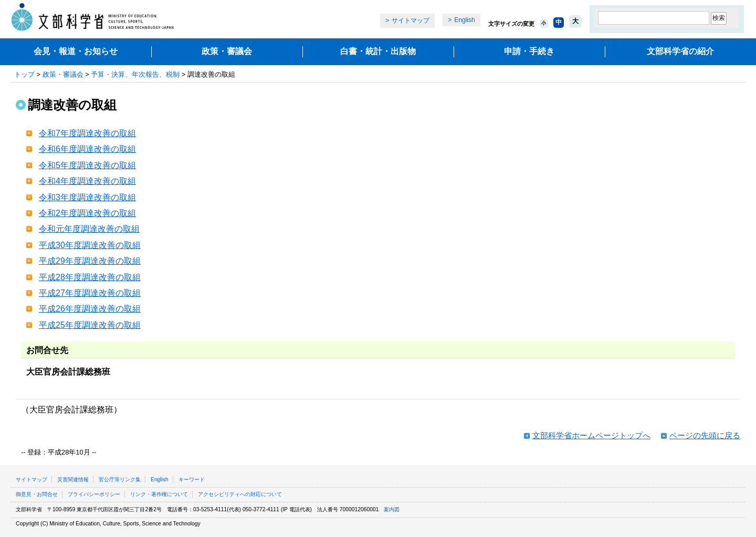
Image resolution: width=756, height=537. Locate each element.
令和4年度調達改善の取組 (87, 181)
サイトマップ (411, 20)
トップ (24, 74)
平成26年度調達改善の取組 (90, 309)
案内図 (392, 509)
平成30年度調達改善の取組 (90, 245)
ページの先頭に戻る (705, 435)
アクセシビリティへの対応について (240, 494)
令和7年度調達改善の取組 (87, 133)
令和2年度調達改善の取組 (87, 213)
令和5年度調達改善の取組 (87, 165)
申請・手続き (529, 51)
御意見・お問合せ (37, 494)
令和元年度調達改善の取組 (89, 229)
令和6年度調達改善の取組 (87, 149)
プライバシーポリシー (94, 494)
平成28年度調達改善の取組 (90, 277)
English (464, 20)
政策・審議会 (227, 51)
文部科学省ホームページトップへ (591, 435)
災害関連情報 (73, 479)
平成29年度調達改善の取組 (90, 261)
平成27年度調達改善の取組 (90, 293)
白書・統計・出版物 (378, 51)
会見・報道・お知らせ (76, 51)
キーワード (192, 479)
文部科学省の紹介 (680, 51)
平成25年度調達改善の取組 (90, 325)
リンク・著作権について (159, 494)
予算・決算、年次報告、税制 (135, 74)
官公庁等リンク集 (120, 479)
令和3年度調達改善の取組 (87, 197)
